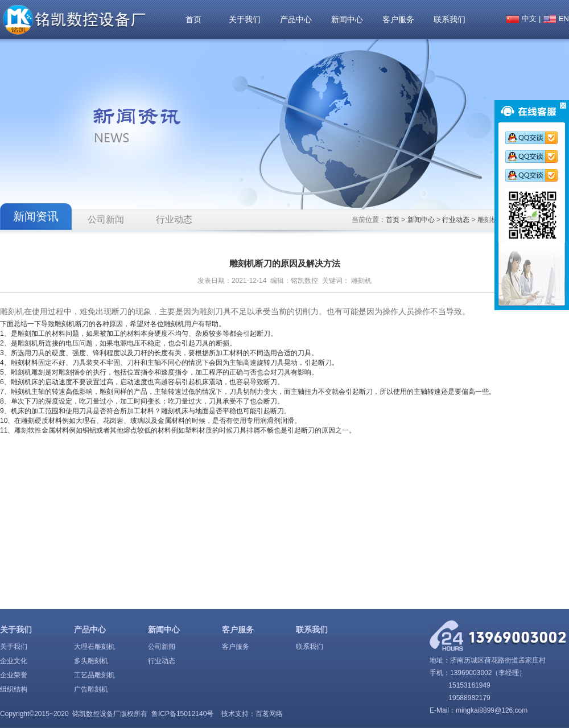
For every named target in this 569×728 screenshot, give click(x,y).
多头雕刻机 (91, 661)
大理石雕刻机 (94, 647)
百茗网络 (269, 714)
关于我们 (245, 19)
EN (564, 18)
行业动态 (174, 219)
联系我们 (450, 19)
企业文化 (14, 661)
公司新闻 (106, 219)
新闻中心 (347, 19)
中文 (529, 18)
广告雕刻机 (91, 689)
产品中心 (296, 19)
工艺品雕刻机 (94, 675)
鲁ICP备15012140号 (182, 714)
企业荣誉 (14, 675)
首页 (193, 19)
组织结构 (14, 689)
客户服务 (398, 19)
